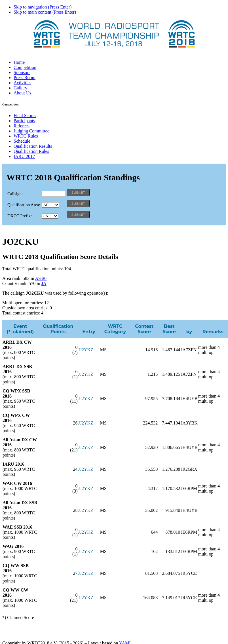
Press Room (25, 78)
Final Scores (25, 116)
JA (44, 283)
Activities (22, 83)
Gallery (20, 88)
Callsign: (15, 194)
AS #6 (41, 278)
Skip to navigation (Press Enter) (43, 7)
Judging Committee (31, 131)
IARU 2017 (24, 156)
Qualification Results (33, 146)
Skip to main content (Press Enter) (45, 12)
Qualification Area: (24, 205)
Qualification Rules (31, 151)
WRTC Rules (26, 136)
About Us (22, 93)
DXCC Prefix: (20, 216)
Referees (22, 126)
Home (19, 62)
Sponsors (22, 72)
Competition (25, 67)
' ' (51, 205)
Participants (24, 121)
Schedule (22, 141)
